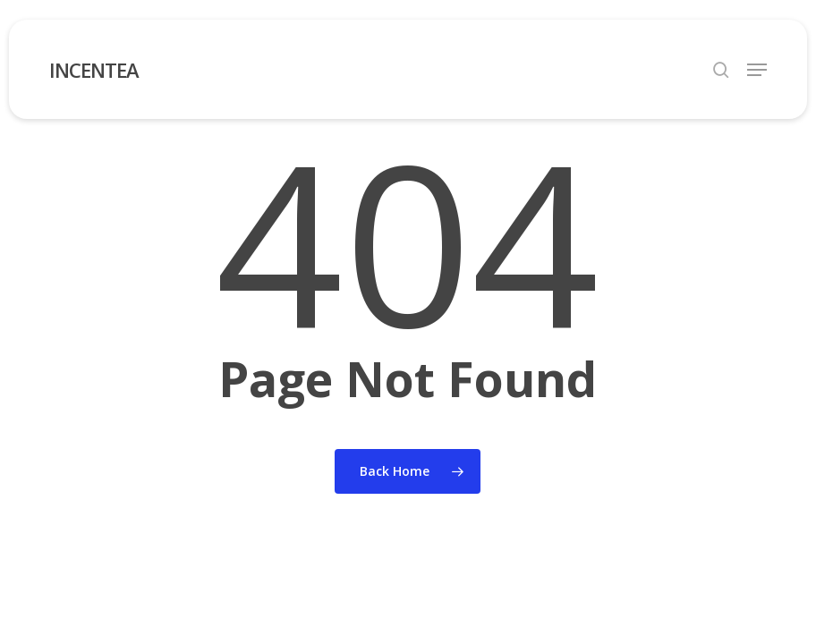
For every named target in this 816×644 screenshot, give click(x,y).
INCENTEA (94, 70)
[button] (757, 70)
